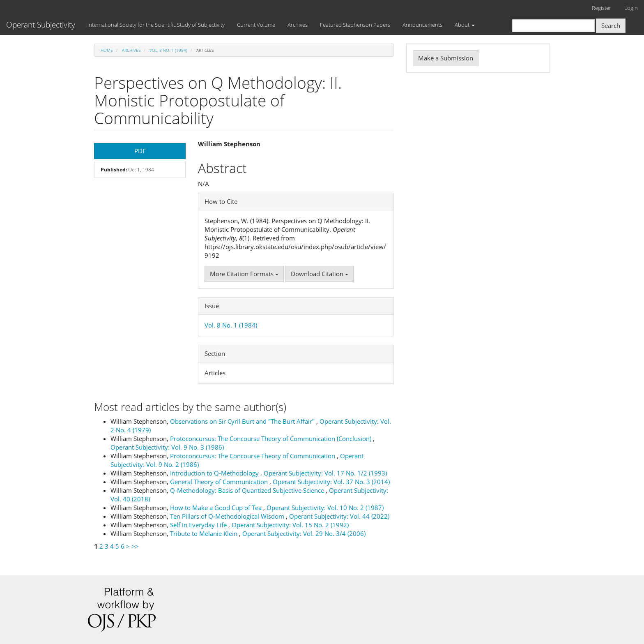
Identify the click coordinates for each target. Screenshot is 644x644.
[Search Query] (553, 26)
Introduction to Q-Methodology (215, 473)
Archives (298, 25)
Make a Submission (446, 58)
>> (135, 546)
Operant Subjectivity (41, 25)
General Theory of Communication (220, 482)
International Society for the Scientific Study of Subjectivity (156, 25)
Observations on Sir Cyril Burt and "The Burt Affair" (243, 421)
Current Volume (256, 25)
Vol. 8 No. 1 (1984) (168, 50)
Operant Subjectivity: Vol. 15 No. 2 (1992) (290, 525)
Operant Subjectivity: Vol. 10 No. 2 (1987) (325, 508)
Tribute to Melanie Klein (205, 533)
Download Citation (320, 274)
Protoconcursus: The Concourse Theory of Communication (253, 456)
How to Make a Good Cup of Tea (217, 508)
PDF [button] (140, 151)
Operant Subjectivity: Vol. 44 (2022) (339, 516)
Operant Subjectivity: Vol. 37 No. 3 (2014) (331, 482)
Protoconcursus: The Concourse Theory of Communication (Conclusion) (271, 439)
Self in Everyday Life (199, 525)
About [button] (465, 25)
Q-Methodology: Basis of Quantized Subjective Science (248, 490)
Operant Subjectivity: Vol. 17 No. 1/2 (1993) (325, 473)
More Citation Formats (244, 274)
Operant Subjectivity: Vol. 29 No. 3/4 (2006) (304, 533)
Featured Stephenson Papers (355, 25)
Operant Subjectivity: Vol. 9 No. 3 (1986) (167, 447)
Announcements (422, 25)
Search (611, 25)
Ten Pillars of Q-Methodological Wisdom (228, 516)
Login (631, 8)
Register (601, 8)
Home (107, 50)
